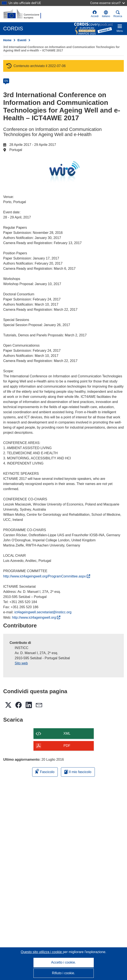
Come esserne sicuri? (108, 3)
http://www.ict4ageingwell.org (36, 617)
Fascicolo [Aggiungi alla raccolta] (45, 771)
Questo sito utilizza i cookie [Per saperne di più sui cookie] (42, 952)
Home (7, 40)
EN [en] (6, 81)
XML (67, 733)
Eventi (22, 40)
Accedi (95, 14)
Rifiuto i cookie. (64, 973)
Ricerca (118, 14)
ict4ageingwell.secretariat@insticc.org (43, 612)
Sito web (21, 663)
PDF (67, 746)
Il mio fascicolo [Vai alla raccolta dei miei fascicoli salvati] (78, 772)
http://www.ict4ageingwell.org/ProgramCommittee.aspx (47, 576)
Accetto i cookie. (64, 962)
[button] (106, 14)
